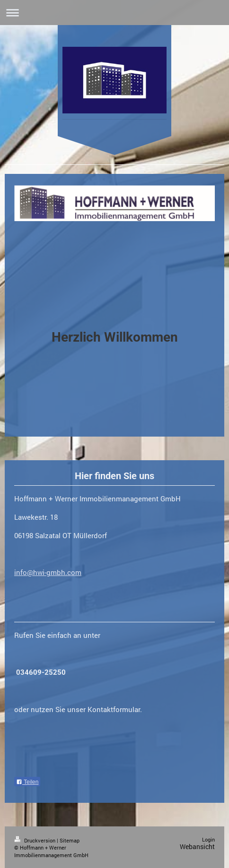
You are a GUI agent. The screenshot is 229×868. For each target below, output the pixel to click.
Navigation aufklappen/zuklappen (114, 13)
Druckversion (35, 840)
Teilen (27, 782)
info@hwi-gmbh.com (48, 572)
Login (208, 839)
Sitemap (70, 840)
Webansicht (197, 847)
